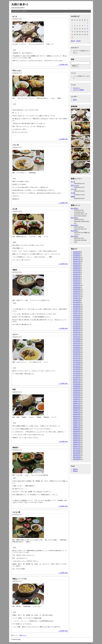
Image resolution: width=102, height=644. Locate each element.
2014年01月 (77, 310)
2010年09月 (77, 385)
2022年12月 (77, 263)
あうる (15, 16)
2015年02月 (77, 291)
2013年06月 (77, 323)
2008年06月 (77, 435)
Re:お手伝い (75, 208)
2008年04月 (77, 439)
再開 (14, 389)
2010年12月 (77, 379)
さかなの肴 (16, 512)
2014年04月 (77, 304)
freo (19, 639)
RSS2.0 (75, 471)
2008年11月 (77, 426)
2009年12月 (77, 401)
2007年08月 (77, 454)
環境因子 (16, 448)
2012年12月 (77, 334)
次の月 (78, 41)
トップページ (16, 11)
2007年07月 (77, 456)
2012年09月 (77, 340)
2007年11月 (77, 448)
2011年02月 (77, 375)
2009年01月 (77, 422)
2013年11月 (77, 313)
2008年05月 (77, 437)
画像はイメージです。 (20, 579)
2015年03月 (77, 289)
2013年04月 (77, 327)
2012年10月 (77, 338)
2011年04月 (77, 371)
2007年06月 (77, 457)
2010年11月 (77, 381)
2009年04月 (77, 416)
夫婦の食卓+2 (20, 4)
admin (75, 100)
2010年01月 (77, 399)
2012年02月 (77, 353)
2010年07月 (77, 388)
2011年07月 (77, 366)
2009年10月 (77, 405)
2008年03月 (77, 441)
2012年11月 (77, 336)
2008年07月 (77, 433)
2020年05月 (77, 265)
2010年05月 (77, 392)
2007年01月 (77, 459)
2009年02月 (77, 420)
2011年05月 (77, 370)
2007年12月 (77, 446)
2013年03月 (77, 328)
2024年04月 (77, 252)
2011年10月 (77, 360)
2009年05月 (77, 414)
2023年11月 (77, 261)
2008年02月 (77, 443)
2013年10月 (77, 315)
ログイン (25, 11)
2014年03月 (77, 306)
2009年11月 (77, 403)
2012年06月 (77, 345)
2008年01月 (77, 444)
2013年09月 (77, 317)
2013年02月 (77, 330)
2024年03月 (77, 254)
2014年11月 (77, 297)
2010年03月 (77, 396)
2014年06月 (77, 300)
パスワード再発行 (79, 90)
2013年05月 (77, 325)
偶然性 (15, 270)
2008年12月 (77, 424)
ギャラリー (76, 88)
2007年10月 (77, 450)
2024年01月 (77, 257)
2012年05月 (77, 347)
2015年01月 (77, 293)
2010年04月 (77, 394)
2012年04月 (77, 349)
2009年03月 (77, 418)
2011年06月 (77, 368)
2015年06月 (77, 287)
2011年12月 (77, 356)
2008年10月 (77, 427)
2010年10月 (77, 383)
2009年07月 (77, 411)
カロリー (16, 334)
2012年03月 (77, 351)
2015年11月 (77, 282)
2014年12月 (77, 295)
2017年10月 (77, 270)
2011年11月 (77, 358)
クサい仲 (16, 145)
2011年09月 (77, 362)
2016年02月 (77, 280)
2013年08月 (77, 319)
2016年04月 (77, 276)
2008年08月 (77, 431)
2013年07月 (77, 321)
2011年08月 (77, 364)
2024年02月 (77, 256)
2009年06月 (77, 413)
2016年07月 (77, 274)
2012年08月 (77, 342)
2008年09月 (77, 429)
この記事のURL (63, 65)
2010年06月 (77, 390)
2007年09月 (77, 452)
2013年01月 (77, 332)
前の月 (73, 41)
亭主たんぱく (17, 71)
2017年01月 (77, 272)
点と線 (15, 209)
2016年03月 (77, 278)
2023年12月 (77, 259)
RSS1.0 (75, 469)
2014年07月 (77, 299)
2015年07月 (77, 286)
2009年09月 (77, 407)
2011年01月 (77, 377)
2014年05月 (77, 302)
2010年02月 (77, 398)
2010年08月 (77, 386)
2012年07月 (77, 343)
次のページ (23, 635)
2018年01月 (77, 269)
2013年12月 (77, 312)
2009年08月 (77, 409)
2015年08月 (77, 284)
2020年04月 (77, 267)
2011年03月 (77, 373)
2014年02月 (77, 308)
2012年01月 (77, 355)
